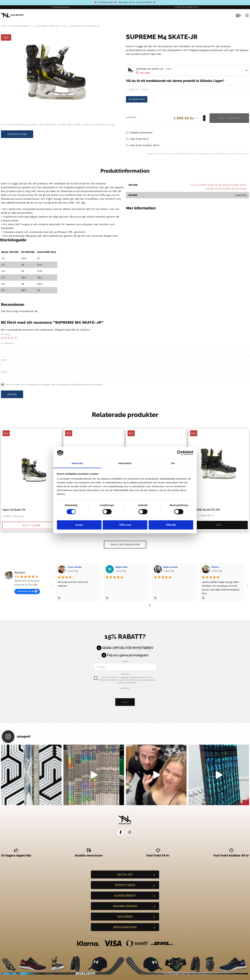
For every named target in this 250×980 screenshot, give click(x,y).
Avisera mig (137, 99)
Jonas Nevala (74, 567)
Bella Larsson (171, 567)
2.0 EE (235, 185)
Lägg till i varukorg (229, 118)
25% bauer (161, 154)
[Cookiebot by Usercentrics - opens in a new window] (179, 453)
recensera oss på (27, 591)
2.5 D (243, 185)
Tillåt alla (171, 525)
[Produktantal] (201, 118)
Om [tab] (173, 463)
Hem (4, 26)
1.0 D (194, 185)
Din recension (8, 343)
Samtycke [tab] (77, 463)
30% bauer (170, 154)
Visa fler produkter (125, 545)
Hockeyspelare (204, 154)
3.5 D (235, 189)
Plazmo (215, 567)
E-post (5, 372)
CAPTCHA (125, 688)
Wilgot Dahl (121, 567)
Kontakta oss (17, 134)
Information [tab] (125, 463)
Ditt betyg (6, 334)
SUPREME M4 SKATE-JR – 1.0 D (154, 69)
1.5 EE (218, 185)
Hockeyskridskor (20, 26)
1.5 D (210, 185)
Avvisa (79, 525)
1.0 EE (202, 185)
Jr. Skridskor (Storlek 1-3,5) (50, 26)
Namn (4, 360)
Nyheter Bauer (182, 154)
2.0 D (226, 185)
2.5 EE (210, 189)
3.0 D (218, 189)
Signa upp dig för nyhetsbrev (128, 648)
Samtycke (125, 674)
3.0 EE (226, 189)
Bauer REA (193, 154)
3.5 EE (243, 189)
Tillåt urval (125, 525)
